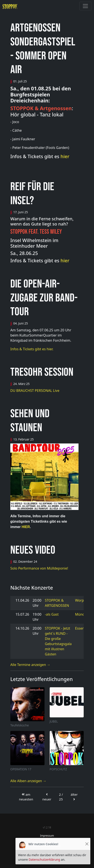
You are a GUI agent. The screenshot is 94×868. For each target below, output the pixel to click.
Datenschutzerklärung (44, 860)
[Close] (87, 844)
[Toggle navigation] (85, 6)
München (83, 614)
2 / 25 (61, 797)
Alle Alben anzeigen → (28, 781)
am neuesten (26, 797)
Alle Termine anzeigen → (30, 665)
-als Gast (52, 614)
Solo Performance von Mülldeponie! (39, 568)
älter (74, 797)
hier (65, 156)
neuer (47, 797)
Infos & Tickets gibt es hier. (32, 349)
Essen (80, 628)
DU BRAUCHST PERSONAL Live (35, 391)
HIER (25, 527)
